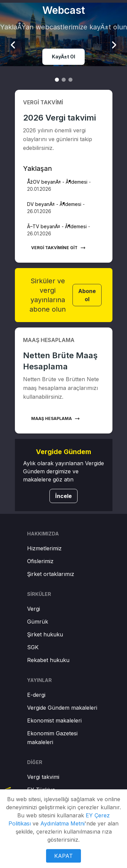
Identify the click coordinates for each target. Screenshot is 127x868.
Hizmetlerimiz (44, 548)
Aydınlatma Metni (62, 823)
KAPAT (63, 856)
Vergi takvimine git (58, 248)
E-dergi (36, 695)
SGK (33, 647)
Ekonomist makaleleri (54, 720)
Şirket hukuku (45, 634)
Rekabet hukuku (48, 660)
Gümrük (38, 622)
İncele (63, 496)
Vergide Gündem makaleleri (62, 708)
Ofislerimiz (40, 561)
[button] (64, 185)
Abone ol (87, 295)
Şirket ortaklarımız (51, 574)
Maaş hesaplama (56, 419)
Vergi (34, 609)
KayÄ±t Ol (63, 57)
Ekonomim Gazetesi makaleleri (52, 738)
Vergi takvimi (43, 777)
